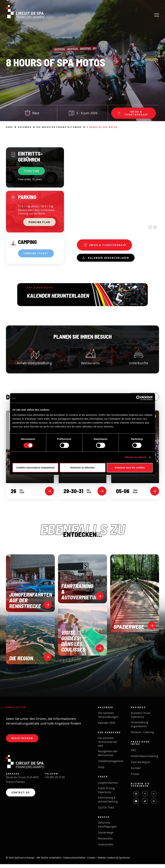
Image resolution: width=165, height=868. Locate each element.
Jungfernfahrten (108, 787)
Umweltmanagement (111, 765)
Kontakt (136, 772)
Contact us (22, 798)
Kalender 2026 (107, 727)
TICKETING (32, 171)
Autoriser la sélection (83, 468)
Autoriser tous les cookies (130, 468)
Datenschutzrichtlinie (75, 862)
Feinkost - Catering (142, 736)
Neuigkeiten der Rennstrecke (108, 757)
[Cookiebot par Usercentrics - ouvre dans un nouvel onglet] (138, 398)
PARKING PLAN (39, 223)
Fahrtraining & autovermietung (108, 804)
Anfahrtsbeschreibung (34, 359)
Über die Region (141, 766)
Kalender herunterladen (107, 259)
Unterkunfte (139, 359)
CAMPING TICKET (37, 256)
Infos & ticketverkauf (106, 246)
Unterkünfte (106, 848)
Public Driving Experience (106, 794)
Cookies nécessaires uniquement (35, 468)
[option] (118, 188)
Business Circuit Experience (141, 719)
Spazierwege (106, 837)
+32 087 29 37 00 (55, 782)
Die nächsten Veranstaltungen (108, 719)
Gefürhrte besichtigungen (107, 829)
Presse (135, 778)
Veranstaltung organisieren (140, 728)
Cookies (92, 862)
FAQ (133, 754)
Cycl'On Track (106, 811)
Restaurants (90, 359)
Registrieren (23, 743)
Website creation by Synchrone (114, 862)
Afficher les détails (135, 457)
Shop (101, 771)
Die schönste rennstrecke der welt (108, 746)
